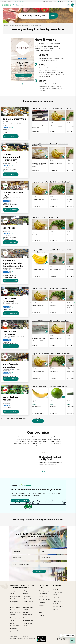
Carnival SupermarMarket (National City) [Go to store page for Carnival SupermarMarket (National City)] (11, 157)
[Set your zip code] (18, 5)
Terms (41, 609)
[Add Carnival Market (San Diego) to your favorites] (25, 189)
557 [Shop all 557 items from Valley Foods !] (10, 242)
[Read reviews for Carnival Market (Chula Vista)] (8, 128)
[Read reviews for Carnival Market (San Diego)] (8, 201)
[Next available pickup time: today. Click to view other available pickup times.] (8, 133)
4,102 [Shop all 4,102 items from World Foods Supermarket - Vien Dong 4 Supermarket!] (10, 281)
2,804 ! (23, 75)
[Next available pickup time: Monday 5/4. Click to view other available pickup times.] (9, 277)
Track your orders (44, 599)
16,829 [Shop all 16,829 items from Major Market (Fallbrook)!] (11, 313)
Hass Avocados (54, 270)
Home (6, 26)
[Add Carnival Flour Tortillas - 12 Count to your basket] (46, 119)
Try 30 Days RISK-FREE (20, 501)
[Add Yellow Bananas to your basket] (64, 119)
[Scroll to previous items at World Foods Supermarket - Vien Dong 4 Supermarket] (30, 266)
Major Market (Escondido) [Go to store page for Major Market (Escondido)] (9, 333)
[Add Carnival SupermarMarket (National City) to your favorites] (25, 150)
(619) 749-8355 (6, 231)
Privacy (41, 606)
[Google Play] (41, 640)
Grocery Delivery (14, 26)
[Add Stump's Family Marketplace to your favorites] (25, 360)
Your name (45, 551)
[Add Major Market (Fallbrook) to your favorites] (25, 295)
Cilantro (69, 126)
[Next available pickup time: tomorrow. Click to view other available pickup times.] (9, 239)
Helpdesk (42, 603)
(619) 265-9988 (6, 270)
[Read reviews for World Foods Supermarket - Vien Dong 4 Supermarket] (8, 272)
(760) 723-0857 (6, 305)
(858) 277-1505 (6, 199)
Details (38, 128)
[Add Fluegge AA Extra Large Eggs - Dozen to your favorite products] (34, 335)
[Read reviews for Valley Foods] (8, 234)
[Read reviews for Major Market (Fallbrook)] (8, 308)
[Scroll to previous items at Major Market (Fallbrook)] (30, 302)
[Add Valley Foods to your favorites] (25, 224)
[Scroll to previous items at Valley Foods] (30, 230)
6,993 (51, 354)
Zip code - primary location (21, 564)
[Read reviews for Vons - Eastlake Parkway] (7, 406)
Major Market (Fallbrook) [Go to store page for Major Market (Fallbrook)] (9, 300)
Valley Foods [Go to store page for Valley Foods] (9, 228)
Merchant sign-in (58, 606)
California (24, 26)
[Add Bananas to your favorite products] (35, 401)
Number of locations (47, 563)
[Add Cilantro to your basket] (64, 193)
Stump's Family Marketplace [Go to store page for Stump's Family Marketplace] (10, 366)
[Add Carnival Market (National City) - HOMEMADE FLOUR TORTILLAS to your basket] (46, 156)
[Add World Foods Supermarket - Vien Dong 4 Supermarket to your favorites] (25, 257)
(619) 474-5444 (6, 163)
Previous (38, 461)
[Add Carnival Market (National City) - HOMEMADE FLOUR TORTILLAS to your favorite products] (34, 160)
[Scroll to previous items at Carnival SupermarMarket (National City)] (30, 159)
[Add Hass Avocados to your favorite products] (51, 266)
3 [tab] (25, 84)
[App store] (41, 638)
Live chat (71, 1)
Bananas (35, 407)
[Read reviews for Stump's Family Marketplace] (8, 373)
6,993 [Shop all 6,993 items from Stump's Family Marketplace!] (11, 379)
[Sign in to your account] (69, 5)
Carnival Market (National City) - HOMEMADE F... (39, 164)
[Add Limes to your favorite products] (69, 232)
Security (42, 615)
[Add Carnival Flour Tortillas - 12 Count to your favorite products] (34, 123)
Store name (16, 551)
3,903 (51, 108)
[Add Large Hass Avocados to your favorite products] (69, 196)
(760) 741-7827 (6, 338)
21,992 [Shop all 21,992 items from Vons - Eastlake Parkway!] (11, 412)
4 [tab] (47, 471)
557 (45, 217)
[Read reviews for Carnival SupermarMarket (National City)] (8, 166)
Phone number (46, 558)
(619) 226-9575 (6, 370)
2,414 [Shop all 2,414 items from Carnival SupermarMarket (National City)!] (11, 174)
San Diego (31, 26)
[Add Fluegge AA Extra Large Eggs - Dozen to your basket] (46, 332)
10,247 (50, 321)
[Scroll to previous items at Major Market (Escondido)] (30, 335)
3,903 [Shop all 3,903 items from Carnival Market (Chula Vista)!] (11, 136)
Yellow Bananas (54, 126)
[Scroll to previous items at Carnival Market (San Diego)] (30, 196)
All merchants (57, 589)
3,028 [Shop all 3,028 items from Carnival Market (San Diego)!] (11, 210)
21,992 (50, 386)
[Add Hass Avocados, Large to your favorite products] (69, 303)
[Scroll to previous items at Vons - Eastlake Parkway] (30, 402)
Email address (17, 558)
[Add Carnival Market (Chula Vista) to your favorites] (25, 115)
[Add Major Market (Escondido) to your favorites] (25, 328)
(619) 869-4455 (6, 125)
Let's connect (39, 571)
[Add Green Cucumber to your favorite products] (69, 368)
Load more (38, 421)
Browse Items (43, 596)
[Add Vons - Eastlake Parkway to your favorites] (25, 393)
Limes (69, 235)
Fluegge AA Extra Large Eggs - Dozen (39, 339)
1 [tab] (20, 84)
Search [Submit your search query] (53, 15)
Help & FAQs (62, 1)
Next (64, 461)
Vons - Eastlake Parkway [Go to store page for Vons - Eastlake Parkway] (10, 398)
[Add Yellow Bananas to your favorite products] (52, 123)
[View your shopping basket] (73, 5)
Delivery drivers (57, 598)
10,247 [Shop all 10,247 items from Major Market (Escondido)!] (11, 346)
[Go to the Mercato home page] (6, 5)
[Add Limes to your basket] (64, 397)
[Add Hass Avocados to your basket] (64, 263)
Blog (40, 612)
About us (55, 610)
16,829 (50, 288)
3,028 (51, 182)
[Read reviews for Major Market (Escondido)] (8, 340)
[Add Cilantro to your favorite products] (69, 123)
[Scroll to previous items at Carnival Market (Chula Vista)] (30, 121)
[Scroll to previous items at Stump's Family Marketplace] (30, 367)
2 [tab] (22, 84)
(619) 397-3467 (6, 403)
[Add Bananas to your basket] (46, 397)
